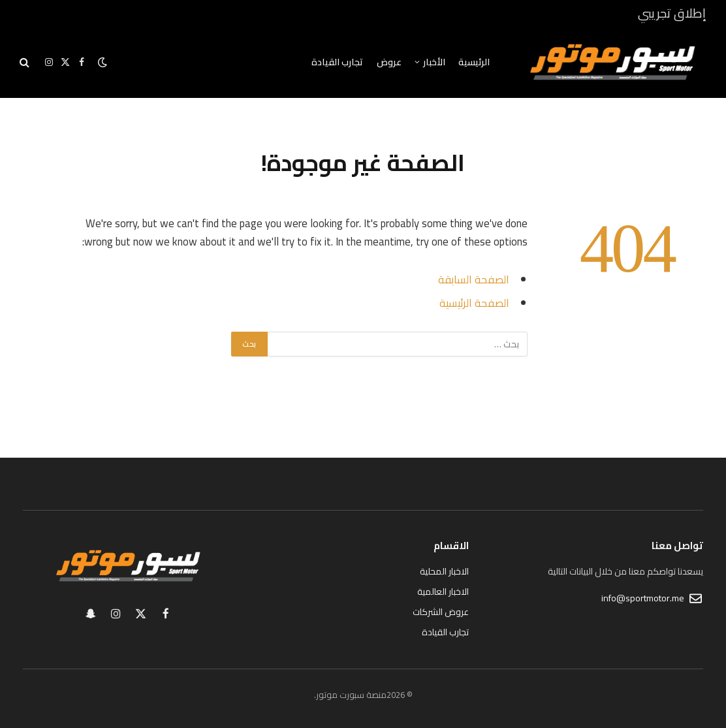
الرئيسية (474, 62)
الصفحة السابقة (474, 279)
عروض (389, 62)
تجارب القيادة (337, 62)
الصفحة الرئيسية (474, 303)
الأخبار (434, 62)
